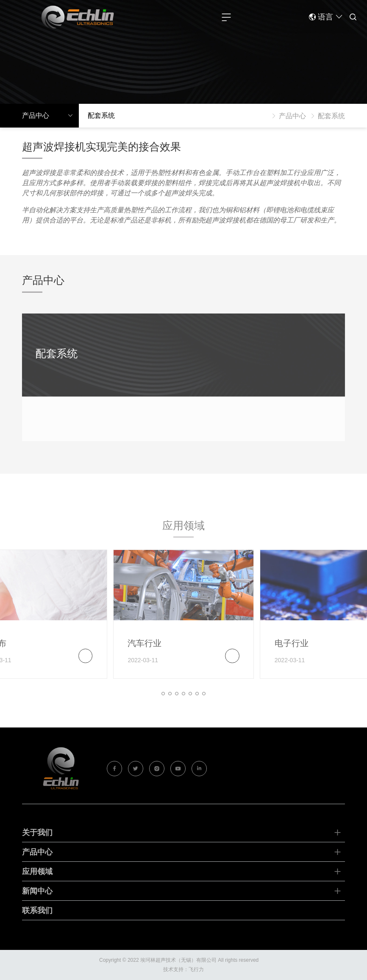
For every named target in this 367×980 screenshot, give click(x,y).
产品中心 (287, 116)
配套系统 (56, 362)
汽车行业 (145, 652)
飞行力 (196, 969)
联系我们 (37, 920)
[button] (163, 702)
